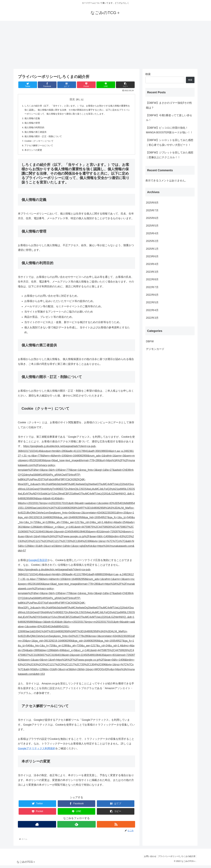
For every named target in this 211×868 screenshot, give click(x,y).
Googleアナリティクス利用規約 (37, 751)
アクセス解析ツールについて (40, 148)
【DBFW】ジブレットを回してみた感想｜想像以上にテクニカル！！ (170, 155)
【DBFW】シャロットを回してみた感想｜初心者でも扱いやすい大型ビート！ (170, 142)
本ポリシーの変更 (34, 152)
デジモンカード (155, 349)
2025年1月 (152, 249)
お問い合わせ (148, 859)
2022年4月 (152, 310)
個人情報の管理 (33, 124)
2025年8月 (152, 203)
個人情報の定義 (33, 119)
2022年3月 (152, 318)
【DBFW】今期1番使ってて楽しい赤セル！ (169, 118)
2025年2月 (152, 241)
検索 (148, 74)
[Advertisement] (105, 45)
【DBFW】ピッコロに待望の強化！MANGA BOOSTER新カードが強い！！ (169, 130)
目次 (72, 99)
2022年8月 (152, 279)
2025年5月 (152, 226)
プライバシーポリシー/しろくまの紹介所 (176, 859)
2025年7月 (152, 210)
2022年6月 (152, 295)
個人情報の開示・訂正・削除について (45, 138)
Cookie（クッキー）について (40, 143)
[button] (125, 85)
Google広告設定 (38, 563)
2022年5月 (152, 302)
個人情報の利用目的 (35, 129)
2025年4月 (152, 233)
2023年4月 (152, 264)
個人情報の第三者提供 (36, 133)
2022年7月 (152, 287)
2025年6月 (152, 218)
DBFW (150, 341)
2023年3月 (152, 272)
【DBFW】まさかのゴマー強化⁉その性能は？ (169, 105)
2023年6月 (152, 256)
